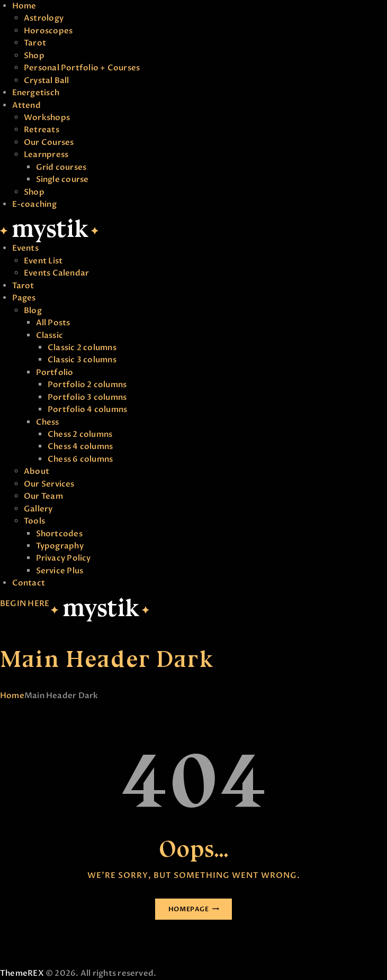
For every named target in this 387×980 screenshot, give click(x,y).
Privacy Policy (64, 558)
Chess (48, 422)
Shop (34, 56)
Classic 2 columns (82, 347)
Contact (29, 583)
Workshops (47, 117)
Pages (24, 298)
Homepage (189, 909)
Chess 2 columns (80, 434)
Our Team (43, 496)
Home (24, 6)
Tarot (35, 43)
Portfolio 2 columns (87, 384)
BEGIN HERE (25, 603)
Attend (26, 105)
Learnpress (46, 154)
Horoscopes (48, 31)
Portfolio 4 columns (87, 409)
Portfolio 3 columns (87, 397)
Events (25, 248)
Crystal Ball (47, 80)
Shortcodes (59, 534)
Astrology (44, 18)
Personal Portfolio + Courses (82, 68)
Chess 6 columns (80, 459)
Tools (34, 521)
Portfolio (55, 372)
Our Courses (49, 142)
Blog (33, 310)
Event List (43, 261)
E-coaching (34, 204)
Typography (60, 546)
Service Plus (60, 571)
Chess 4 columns (80, 446)
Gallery (38, 509)
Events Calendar (56, 273)
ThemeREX (22, 973)
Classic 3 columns (82, 360)
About (37, 471)
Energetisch (36, 93)
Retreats (42, 130)
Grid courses (61, 167)
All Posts (53, 323)
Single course (62, 179)
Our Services (49, 484)
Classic (50, 335)
